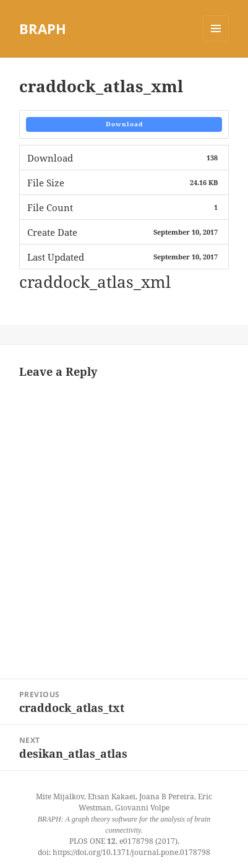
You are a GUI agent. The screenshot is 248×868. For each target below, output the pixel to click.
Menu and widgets (216, 41)
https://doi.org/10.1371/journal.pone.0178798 (131, 852)
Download (124, 124)
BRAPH (43, 28)
